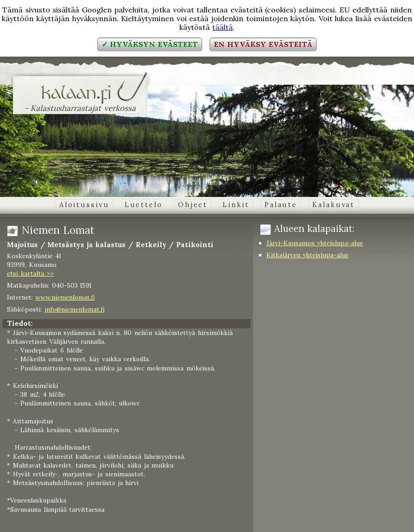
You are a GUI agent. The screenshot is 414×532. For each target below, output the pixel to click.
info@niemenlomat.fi (75, 309)
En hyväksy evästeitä (263, 44)
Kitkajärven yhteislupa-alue (308, 255)
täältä (222, 27)
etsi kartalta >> (30, 273)
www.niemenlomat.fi (65, 297)
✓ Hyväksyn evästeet (150, 44)
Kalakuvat (333, 205)
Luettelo (144, 205)
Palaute (281, 205)
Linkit (236, 205)
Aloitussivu (84, 205)
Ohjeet (193, 205)
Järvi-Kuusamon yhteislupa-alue (315, 243)
